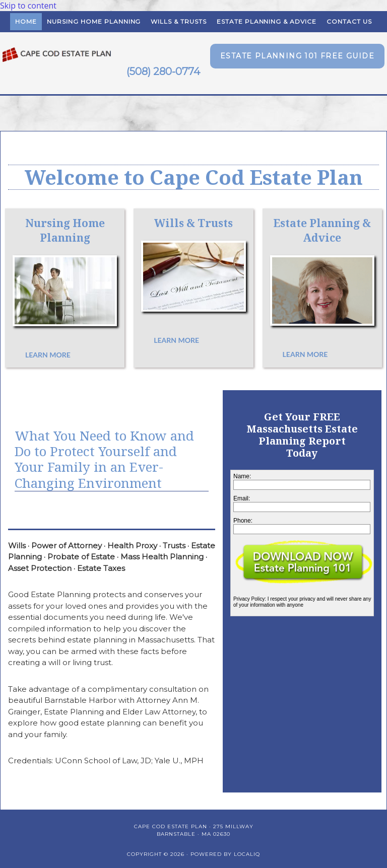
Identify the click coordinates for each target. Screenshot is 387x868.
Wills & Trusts (178, 21)
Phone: (243, 521)
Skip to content (28, 6)
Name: (242, 476)
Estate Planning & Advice (267, 21)
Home (26, 21)
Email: (242, 498)
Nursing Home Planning (94, 21)
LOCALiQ (247, 854)
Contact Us (349, 21)
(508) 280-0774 (163, 71)
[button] (297, 56)
